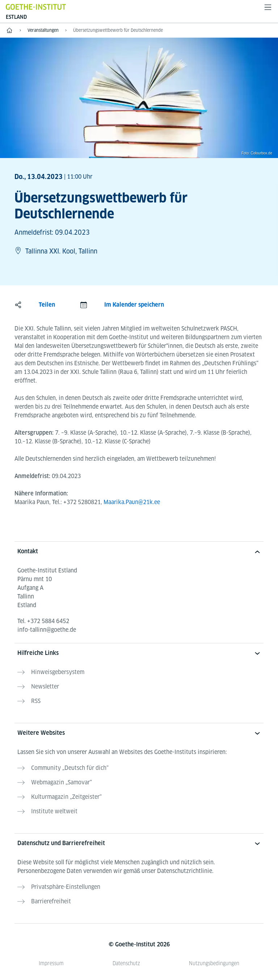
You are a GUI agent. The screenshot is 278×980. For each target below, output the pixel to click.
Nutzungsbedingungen (214, 963)
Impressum (51, 963)
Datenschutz (126, 963)
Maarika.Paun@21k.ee (132, 502)
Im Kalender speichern (134, 305)
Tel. (43, 621)
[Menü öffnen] (268, 7)
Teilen (47, 305)
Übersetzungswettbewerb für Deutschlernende (118, 30)
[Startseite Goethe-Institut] (36, 7)
